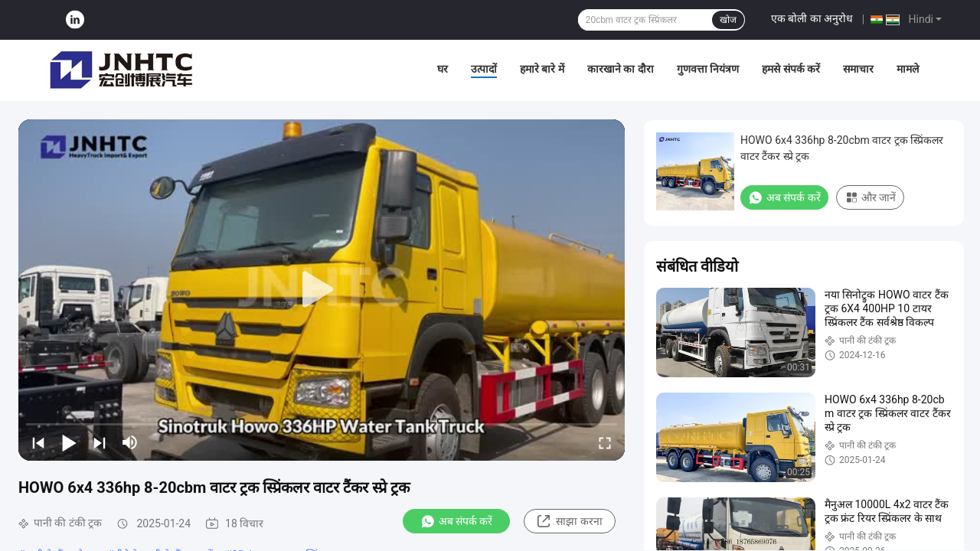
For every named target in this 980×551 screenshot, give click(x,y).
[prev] (38, 442)
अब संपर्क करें (457, 521)
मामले (908, 69)
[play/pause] (69, 442)
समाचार (858, 69)
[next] (100, 442)
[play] (322, 290)
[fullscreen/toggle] (605, 442)
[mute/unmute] (130, 442)
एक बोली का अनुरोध (812, 18)
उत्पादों (484, 69)
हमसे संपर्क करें (791, 69)
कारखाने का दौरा (621, 69)
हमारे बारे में (542, 69)
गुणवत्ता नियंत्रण (708, 69)
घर (443, 69)
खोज (728, 20)
